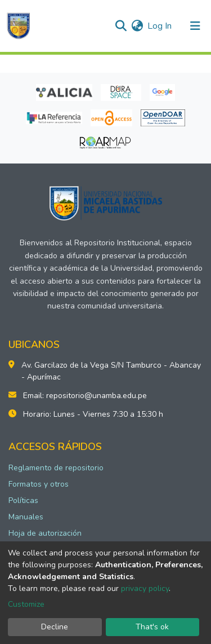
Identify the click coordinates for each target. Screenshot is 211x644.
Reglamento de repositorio (56, 468)
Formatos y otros (39, 484)
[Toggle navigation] (195, 26)
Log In (160, 26)
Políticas (23, 500)
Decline (55, 627)
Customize (26, 604)
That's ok (152, 627)
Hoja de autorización (45, 533)
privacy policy (145, 588)
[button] (137, 26)
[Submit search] (121, 26)
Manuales (26, 517)
